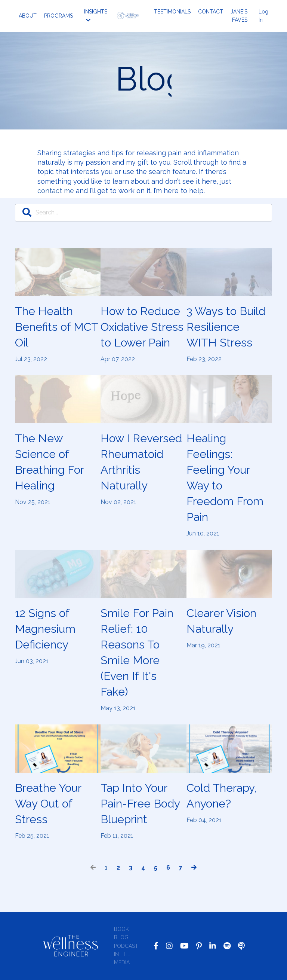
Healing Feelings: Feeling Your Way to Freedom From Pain (225, 478)
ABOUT (28, 16)
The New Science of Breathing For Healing (49, 462)
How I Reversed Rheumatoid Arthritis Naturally (141, 462)
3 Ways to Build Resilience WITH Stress (226, 327)
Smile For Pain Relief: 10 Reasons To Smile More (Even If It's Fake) (137, 652)
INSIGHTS (96, 16)
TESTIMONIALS (172, 12)
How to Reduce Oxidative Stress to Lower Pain (142, 327)
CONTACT (211, 12)
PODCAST (126, 946)
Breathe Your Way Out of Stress (48, 804)
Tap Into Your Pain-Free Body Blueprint (140, 804)
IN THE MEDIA (122, 958)
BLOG (121, 937)
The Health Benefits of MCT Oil (56, 327)
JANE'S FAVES (239, 16)
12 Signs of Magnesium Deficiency (45, 629)
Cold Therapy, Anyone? (221, 796)
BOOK (121, 929)
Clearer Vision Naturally (221, 621)
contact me (56, 191)
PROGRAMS (58, 16)
